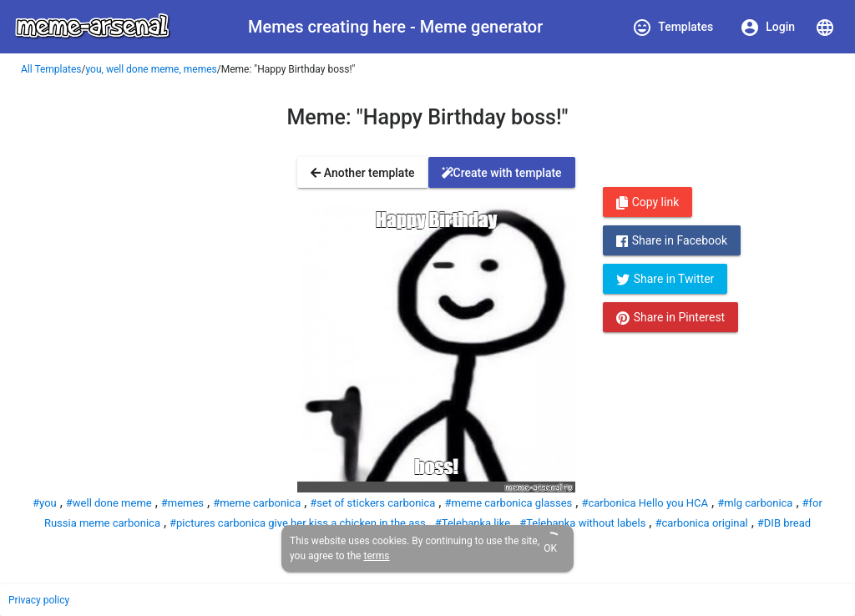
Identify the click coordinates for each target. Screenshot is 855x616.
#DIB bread (784, 523)
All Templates (51, 69)
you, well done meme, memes (152, 69)
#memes (182, 503)
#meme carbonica (257, 503)
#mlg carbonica (755, 503)
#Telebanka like (473, 523)
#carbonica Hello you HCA (645, 503)
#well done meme (109, 503)
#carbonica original (701, 523)
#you (45, 503)
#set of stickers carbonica (372, 503)
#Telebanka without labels (582, 523)
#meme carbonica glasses (508, 503)
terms (376, 556)
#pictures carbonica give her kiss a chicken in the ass (298, 523)
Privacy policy (39, 600)
